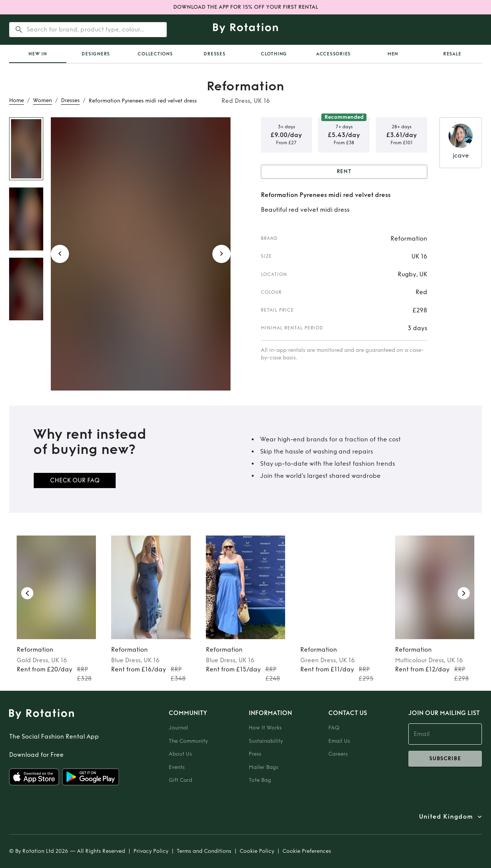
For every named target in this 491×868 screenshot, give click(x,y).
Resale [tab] (452, 54)
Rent (344, 172)
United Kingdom (446, 817)
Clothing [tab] (274, 54)
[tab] (38, 54)
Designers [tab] (96, 54)
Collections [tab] (155, 54)
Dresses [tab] (214, 54)
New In (38, 54)
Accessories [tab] (333, 54)
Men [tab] (393, 54)
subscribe (445, 759)
